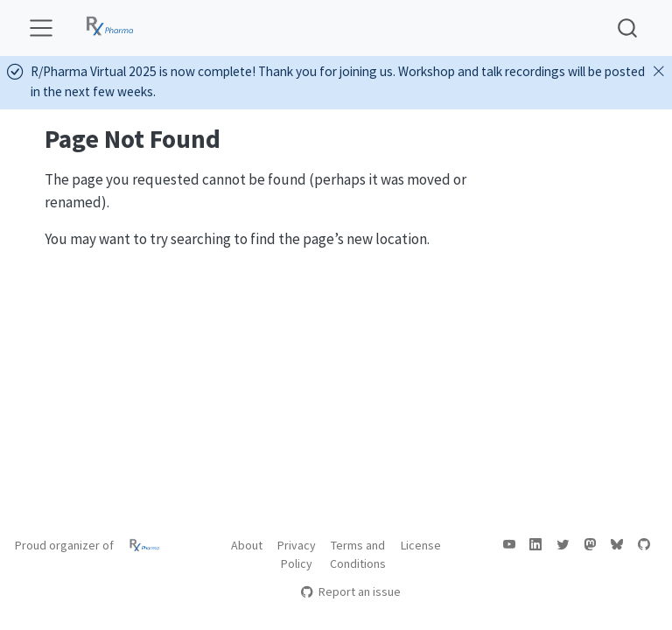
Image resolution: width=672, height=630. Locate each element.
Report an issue (350, 591)
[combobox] (628, 28)
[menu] (41, 28)
